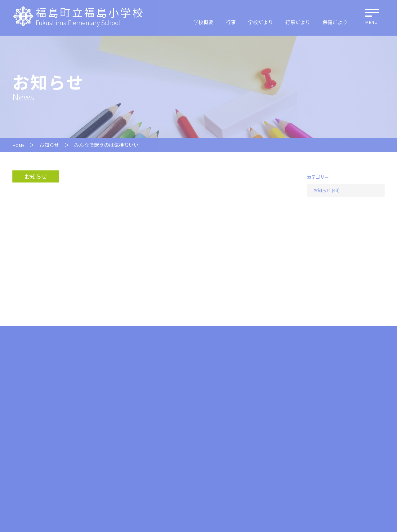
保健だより (335, 22)
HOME (20, 145)
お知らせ (51, 145)
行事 (231, 22)
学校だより (261, 22)
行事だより (298, 22)
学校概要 (203, 22)
